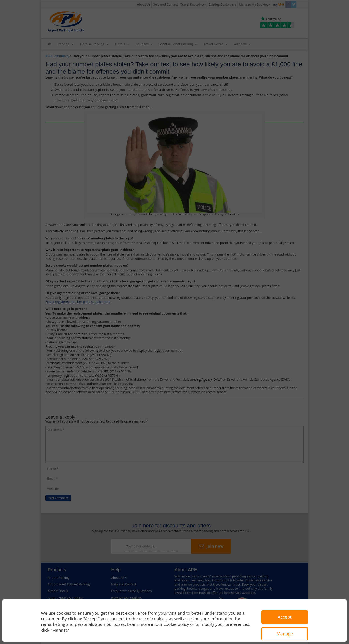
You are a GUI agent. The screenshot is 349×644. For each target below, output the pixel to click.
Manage (285, 634)
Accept (285, 617)
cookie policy (177, 624)
